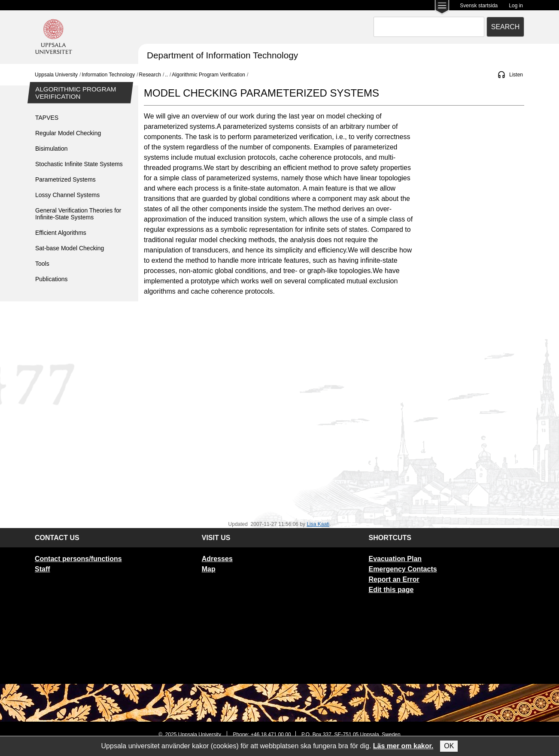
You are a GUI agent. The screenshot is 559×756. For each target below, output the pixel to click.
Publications (52, 279)
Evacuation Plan (395, 559)
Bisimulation (51, 149)
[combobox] (429, 27)
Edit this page (391, 590)
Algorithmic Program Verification (208, 75)
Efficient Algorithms (61, 233)
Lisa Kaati (318, 524)
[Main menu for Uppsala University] (442, 8)
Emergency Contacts (403, 569)
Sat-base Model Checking (70, 248)
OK (449, 746)
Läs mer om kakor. (403, 746)
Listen (516, 75)
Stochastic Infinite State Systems (79, 164)
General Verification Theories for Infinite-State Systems (78, 214)
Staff (43, 569)
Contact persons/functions (78, 559)
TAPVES (47, 118)
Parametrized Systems (65, 179)
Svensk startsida (479, 6)
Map (209, 569)
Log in (516, 6)
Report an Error (394, 579)
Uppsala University (56, 75)
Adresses (217, 559)
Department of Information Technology (222, 55)
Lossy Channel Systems (67, 195)
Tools (42, 264)
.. (166, 75)
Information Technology (108, 75)
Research (150, 75)
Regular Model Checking (68, 133)
